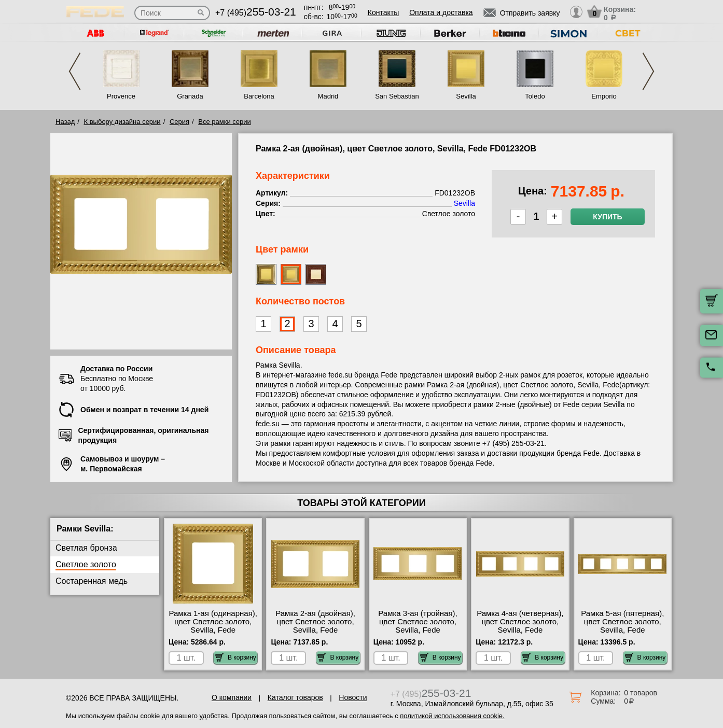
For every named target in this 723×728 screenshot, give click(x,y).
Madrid (328, 96)
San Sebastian (397, 96)
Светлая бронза (86, 548)
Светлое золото (86, 564)
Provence (121, 96)
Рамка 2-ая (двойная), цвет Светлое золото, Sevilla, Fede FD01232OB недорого (315, 626)
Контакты (383, 12)
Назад (65, 122)
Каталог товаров (295, 697)
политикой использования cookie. (452, 716)
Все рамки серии (224, 122)
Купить (607, 217)
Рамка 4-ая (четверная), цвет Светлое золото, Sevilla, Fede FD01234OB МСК (520, 626)
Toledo (535, 96)
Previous (75, 71)
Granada (190, 96)
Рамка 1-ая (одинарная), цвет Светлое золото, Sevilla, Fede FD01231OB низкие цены (213, 630)
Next (648, 71)
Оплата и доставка (441, 12)
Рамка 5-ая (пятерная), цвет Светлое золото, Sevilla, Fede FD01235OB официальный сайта (622, 630)
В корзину (236, 657)
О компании (232, 697)
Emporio (604, 96)
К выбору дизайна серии (122, 122)
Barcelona (259, 96)
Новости (353, 697)
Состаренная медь (92, 581)
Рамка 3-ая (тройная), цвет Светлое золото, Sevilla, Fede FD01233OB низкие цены (418, 630)
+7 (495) (256, 13)
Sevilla (466, 96)
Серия (179, 122)
